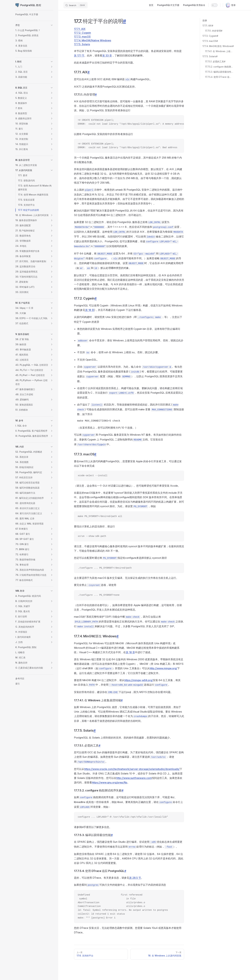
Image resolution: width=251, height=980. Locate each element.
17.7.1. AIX (80, 29)
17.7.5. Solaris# (210, 56)
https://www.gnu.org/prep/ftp (110, 782)
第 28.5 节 (135, 878)
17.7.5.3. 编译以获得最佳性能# (219, 72)
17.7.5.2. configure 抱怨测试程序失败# (219, 67)
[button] (52, 25)
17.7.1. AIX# (208, 26)
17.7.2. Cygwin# (210, 36)
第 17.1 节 (79, 55)
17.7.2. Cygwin (82, 33)
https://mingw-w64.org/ (139, 680)
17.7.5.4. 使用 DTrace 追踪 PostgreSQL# (219, 77)
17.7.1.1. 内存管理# (214, 31)
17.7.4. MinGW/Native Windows (93, 40)
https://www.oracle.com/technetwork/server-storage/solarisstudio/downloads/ (132, 769)
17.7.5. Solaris (82, 44)
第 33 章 (107, 55)
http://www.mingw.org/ (163, 668)
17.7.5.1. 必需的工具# (215, 61)
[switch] (214, 5)
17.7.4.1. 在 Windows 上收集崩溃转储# (219, 51)
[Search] (76, 5)
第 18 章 (90, 310)
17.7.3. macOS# (210, 41)
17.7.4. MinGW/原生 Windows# (218, 46)
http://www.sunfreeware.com (134, 778)
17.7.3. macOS (82, 37)
